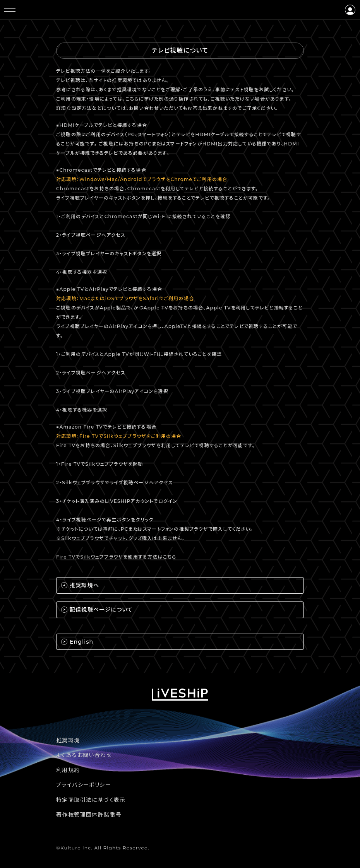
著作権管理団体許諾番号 (89, 815)
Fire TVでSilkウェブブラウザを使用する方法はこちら (116, 557)
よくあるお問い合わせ (84, 755)
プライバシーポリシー (84, 785)
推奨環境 (68, 740)
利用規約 (68, 770)
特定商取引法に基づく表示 (91, 800)
